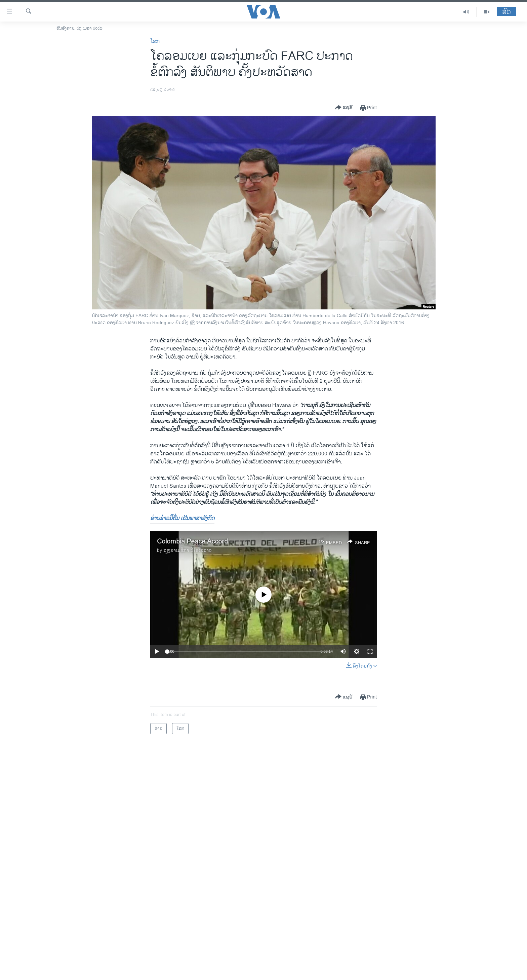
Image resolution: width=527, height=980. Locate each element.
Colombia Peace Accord (192, 542)
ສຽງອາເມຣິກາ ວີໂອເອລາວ (188, 550)
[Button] (344, 108)
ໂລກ (155, 42)
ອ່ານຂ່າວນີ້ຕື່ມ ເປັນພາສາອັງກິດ (182, 518)
